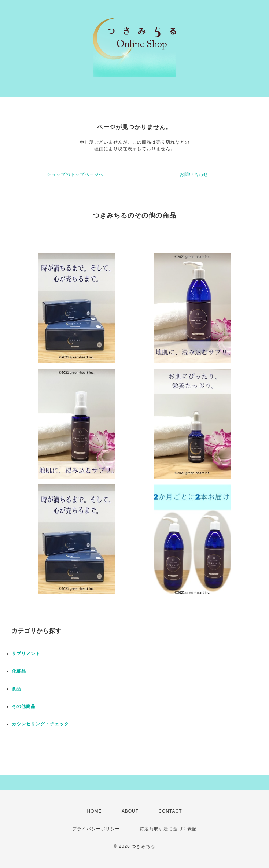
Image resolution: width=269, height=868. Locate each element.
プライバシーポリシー (96, 829)
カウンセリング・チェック (40, 724)
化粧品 (19, 671)
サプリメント (26, 654)
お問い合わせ (194, 174)
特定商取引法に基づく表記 (168, 829)
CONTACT (170, 811)
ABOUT (130, 811)
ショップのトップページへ (75, 174)
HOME (94, 811)
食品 (16, 689)
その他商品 (24, 706)
